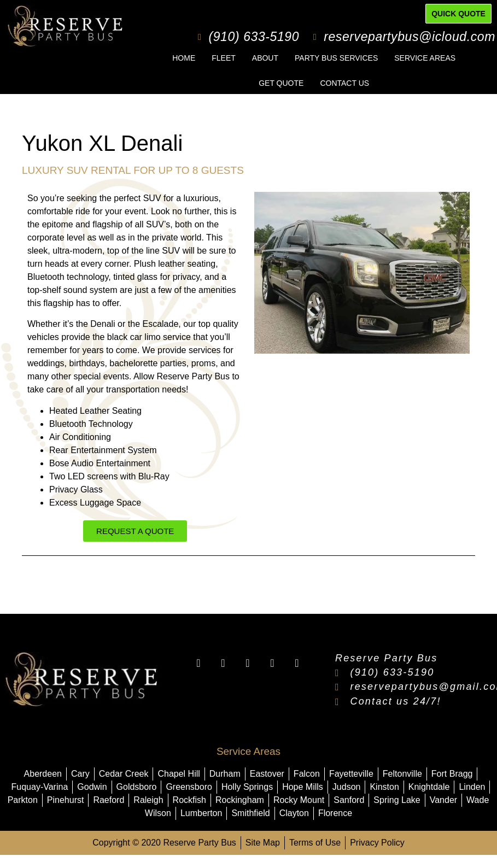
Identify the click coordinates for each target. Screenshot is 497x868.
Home (184, 58)
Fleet (224, 58)
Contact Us (344, 83)
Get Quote (281, 83)
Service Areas (425, 58)
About (265, 58)
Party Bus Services (336, 58)
